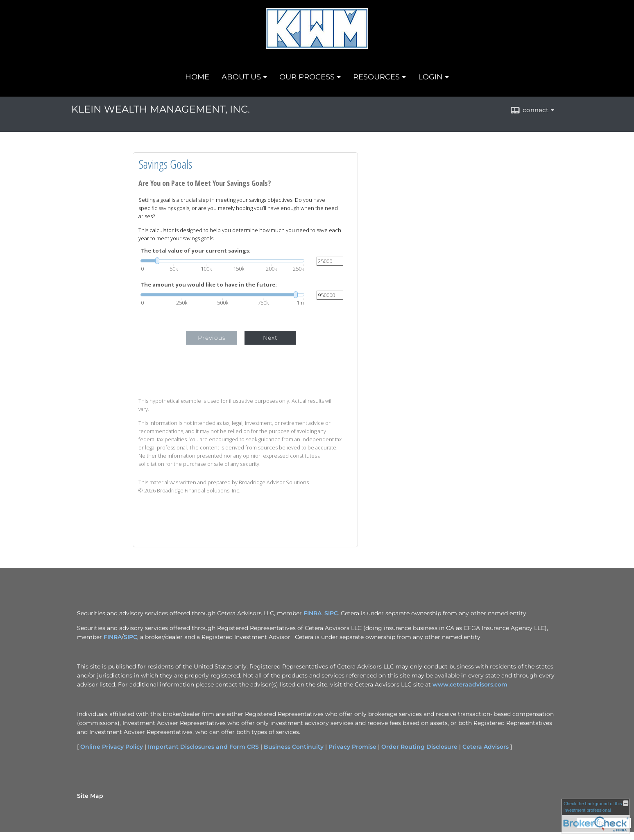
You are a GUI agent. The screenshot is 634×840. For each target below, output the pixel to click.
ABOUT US (241, 77)
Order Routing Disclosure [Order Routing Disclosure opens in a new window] (419, 747)
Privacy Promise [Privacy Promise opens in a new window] (352, 747)
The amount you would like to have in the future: (209, 285)
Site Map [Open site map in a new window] (90, 796)
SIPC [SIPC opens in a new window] (331, 613)
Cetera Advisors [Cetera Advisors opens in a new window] (486, 747)
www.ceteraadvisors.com (470, 684)
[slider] (222, 261)
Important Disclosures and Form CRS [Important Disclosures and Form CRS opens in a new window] (203, 747)
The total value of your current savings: (196, 251)
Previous (212, 338)
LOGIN (430, 77)
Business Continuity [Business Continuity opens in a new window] (294, 747)
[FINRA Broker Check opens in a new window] (596, 816)
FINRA (113, 637)
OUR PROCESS (307, 77)
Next (270, 338)
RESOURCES (376, 77)
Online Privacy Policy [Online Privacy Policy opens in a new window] (112, 747)
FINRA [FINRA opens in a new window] (312, 613)
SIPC (130, 637)
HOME (197, 77)
